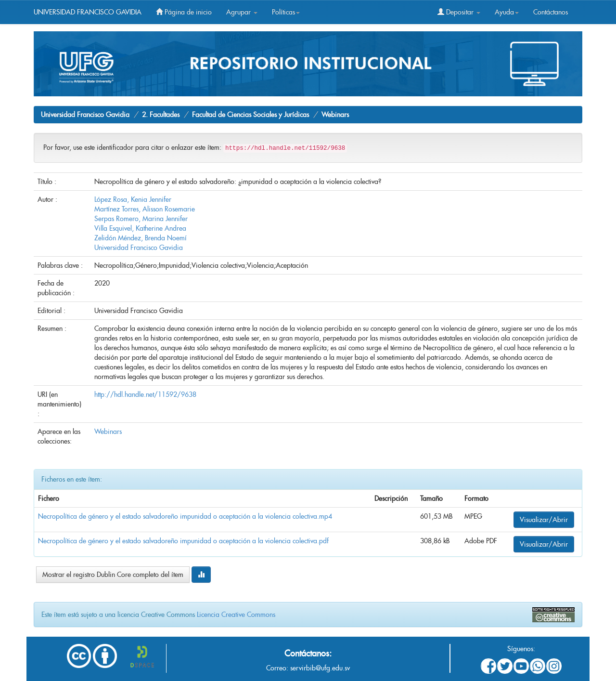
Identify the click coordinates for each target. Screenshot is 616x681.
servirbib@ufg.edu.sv (320, 668)
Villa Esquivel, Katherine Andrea (140, 228)
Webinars (335, 115)
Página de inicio (184, 12)
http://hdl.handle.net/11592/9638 (145, 394)
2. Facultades (161, 115)
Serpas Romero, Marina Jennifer (141, 219)
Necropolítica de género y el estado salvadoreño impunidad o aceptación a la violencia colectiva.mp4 (185, 516)
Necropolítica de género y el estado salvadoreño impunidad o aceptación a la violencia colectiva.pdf (183, 541)
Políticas (286, 12)
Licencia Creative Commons (236, 615)
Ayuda (507, 12)
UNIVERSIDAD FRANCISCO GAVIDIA (88, 12)
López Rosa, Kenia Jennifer (133, 199)
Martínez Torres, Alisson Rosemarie (145, 209)
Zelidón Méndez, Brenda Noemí (141, 238)
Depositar (459, 12)
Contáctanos (551, 12)
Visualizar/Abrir (544, 520)
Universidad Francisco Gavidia (85, 115)
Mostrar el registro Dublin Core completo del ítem (113, 575)
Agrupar (242, 12)
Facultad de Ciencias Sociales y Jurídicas (250, 115)
